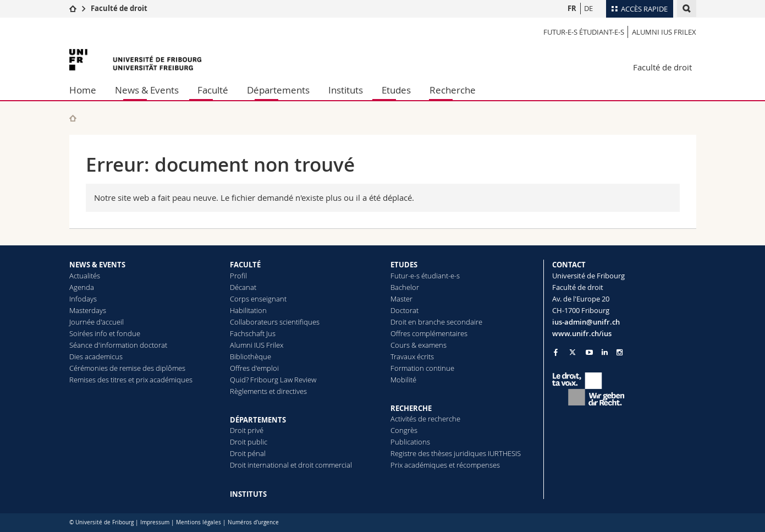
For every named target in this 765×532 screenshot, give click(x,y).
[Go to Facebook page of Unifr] (556, 352)
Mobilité (403, 380)
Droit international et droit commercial (291, 465)
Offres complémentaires (429, 333)
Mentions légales (199, 522)
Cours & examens (419, 345)
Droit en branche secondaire (436, 322)
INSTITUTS (248, 494)
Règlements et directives (268, 391)
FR (572, 8)
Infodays (83, 299)
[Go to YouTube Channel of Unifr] (589, 352)
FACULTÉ (245, 265)
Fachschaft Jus (253, 333)
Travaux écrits (412, 357)
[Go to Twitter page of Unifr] (573, 352)
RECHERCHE (411, 408)
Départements (278, 90)
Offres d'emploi (254, 368)
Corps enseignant (258, 299)
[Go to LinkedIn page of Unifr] (605, 352)
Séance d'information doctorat (118, 345)
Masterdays (88, 310)
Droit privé (247, 430)
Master (401, 299)
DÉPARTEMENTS (258, 420)
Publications (410, 442)
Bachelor (405, 287)
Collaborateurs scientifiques (275, 322)
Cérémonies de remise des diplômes (127, 368)
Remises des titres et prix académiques (131, 380)
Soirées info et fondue (105, 333)
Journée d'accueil (97, 322)
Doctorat (404, 310)
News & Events (147, 90)
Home (83, 90)
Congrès (404, 430)
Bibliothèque (251, 357)
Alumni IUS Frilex (664, 32)
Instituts (346, 90)
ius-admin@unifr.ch (586, 322)
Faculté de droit (119, 8)
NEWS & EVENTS (97, 265)
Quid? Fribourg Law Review (273, 380)
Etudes (396, 90)
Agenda (82, 287)
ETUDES (404, 265)
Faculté (213, 90)
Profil (238, 276)
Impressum (155, 522)
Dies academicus (96, 357)
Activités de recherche (425, 419)
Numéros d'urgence (253, 522)
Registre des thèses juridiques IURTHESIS (456, 453)
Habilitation (248, 310)
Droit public (249, 442)
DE (588, 8)
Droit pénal (248, 453)
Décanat (243, 287)
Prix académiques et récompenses (445, 465)
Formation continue (422, 368)
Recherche (453, 90)
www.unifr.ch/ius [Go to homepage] (582, 333)
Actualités (85, 276)
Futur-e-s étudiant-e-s (584, 32)
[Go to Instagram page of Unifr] (620, 352)
